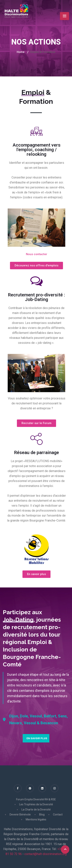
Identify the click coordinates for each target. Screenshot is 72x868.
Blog (42, 814)
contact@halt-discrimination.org (46, 854)
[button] (37, 254)
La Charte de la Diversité (36, 810)
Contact (58, 814)
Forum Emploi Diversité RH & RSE (36, 799)
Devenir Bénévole (20, 814)
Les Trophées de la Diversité (36, 804)
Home (21, 52)
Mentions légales (36, 819)
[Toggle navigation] (65, 16)
